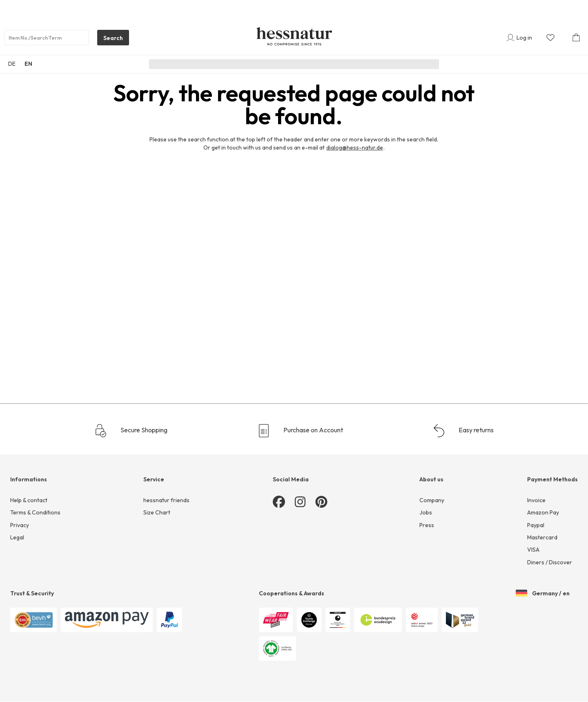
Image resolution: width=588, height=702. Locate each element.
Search (110, 40)
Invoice (536, 500)
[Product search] (47, 38)
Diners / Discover (550, 562)
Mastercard (542, 537)
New (228, 64)
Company (432, 500)
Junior (307, 64)
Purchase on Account (300, 431)
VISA (533, 550)
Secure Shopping (131, 431)
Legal (17, 537)
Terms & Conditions (35, 512)
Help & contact (29, 500)
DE (12, 64)
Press (427, 525)
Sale (400, 64)
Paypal (536, 525)
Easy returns (463, 431)
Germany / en (543, 594)
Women (255, 64)
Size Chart (157, 512)
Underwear (342, 64)
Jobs (426, 512)
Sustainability (194, 64)
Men (282, 64)
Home (375, 64)
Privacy (20, 525)
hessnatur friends (166, 500)
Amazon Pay (543, 512)
